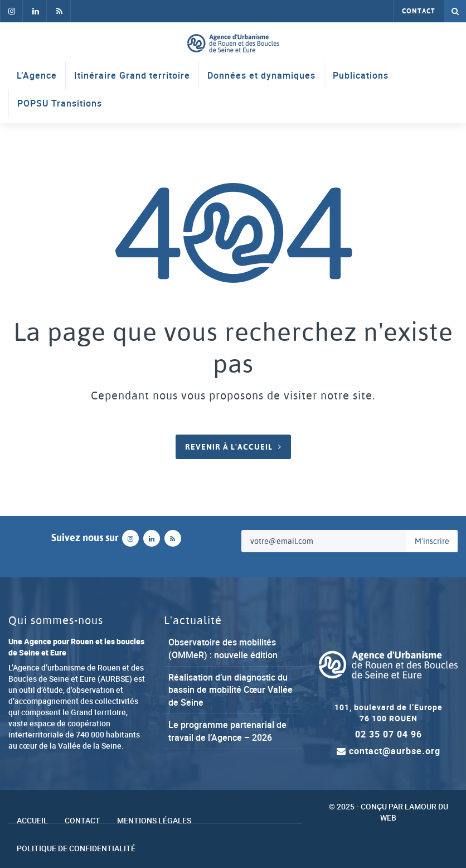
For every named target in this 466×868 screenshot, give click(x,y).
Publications (361, 75)
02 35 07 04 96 (389, 734)
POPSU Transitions (60, 103)
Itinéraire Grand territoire (132, 75)
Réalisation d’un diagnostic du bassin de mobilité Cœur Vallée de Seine (230, 690)
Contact (419, 11)
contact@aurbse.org (389, 751)
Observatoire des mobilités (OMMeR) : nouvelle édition (223, 648)
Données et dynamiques (261, 75)
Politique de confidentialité (76, 848)
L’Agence (37, 75)
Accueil (32, 820)
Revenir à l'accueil (229, 447)
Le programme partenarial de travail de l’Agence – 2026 (227, 731)
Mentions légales (154, 820)
